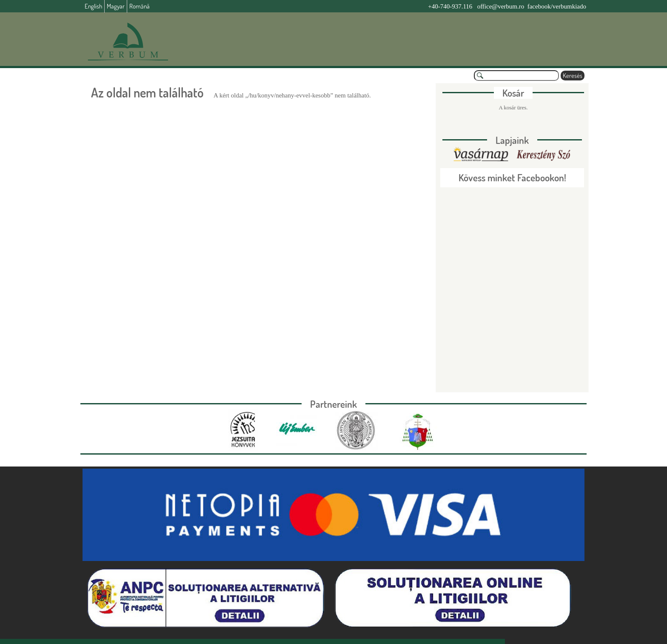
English (93, 6)
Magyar (116, 6)
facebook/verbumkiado (557, 6)
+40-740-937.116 (450, 6)
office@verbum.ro (501, 6)
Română (140, 6)
